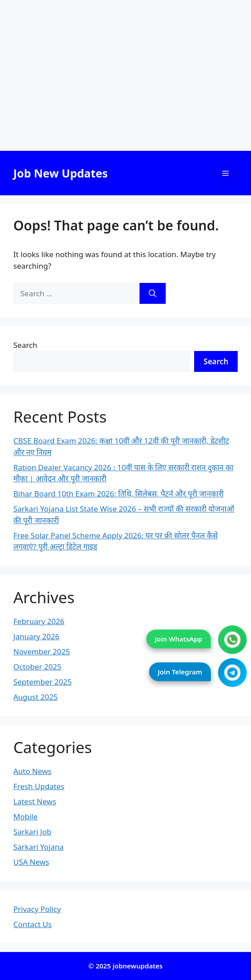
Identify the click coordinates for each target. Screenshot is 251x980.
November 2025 (42, 651)
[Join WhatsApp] (233, 640)
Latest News (35, 801)
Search (25, 345)
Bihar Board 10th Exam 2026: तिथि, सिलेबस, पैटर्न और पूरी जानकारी (119, 494)
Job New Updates (61, 173)
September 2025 (42, 682)
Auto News (32, 771)
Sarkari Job (32, 832)
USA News (31, 862)
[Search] (153, 294)
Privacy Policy (37, 909)
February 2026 (39, 621)
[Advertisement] (125, 75)
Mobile (26, 817)
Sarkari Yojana (38, 847)
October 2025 (37, 667)
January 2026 (36, 636)
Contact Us (33, 924)
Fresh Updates (39, 786)
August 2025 (36, 697)
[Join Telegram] (233, 673)
